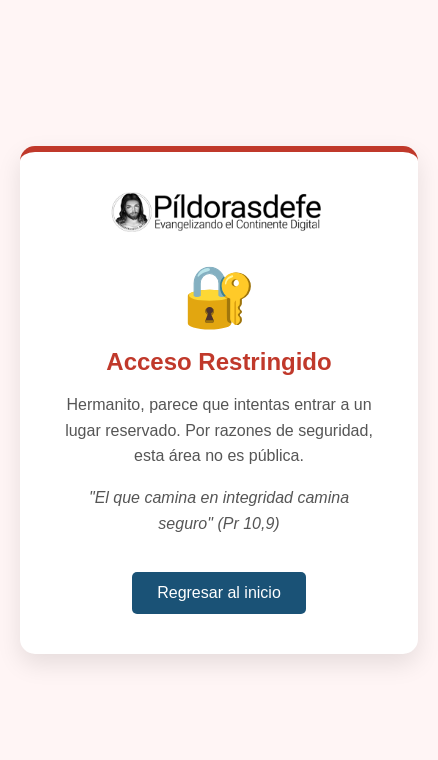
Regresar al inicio (219, 592)
